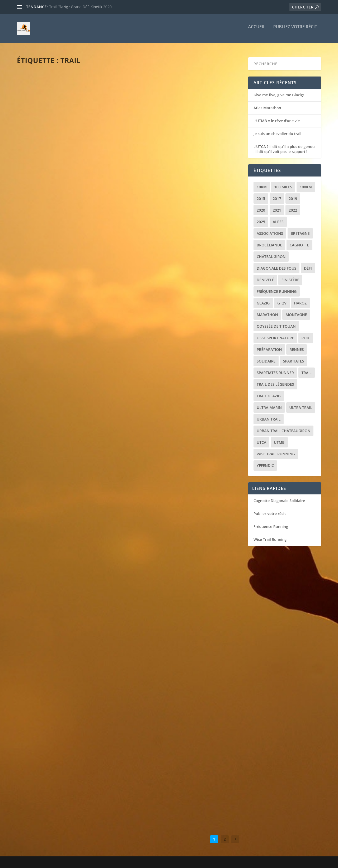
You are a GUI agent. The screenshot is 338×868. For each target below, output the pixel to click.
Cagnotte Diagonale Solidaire (279, 501)
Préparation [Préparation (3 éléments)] (269, 349)
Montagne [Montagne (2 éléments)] (296, 315)
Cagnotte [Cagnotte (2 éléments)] (299, 245)
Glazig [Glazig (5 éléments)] (263, 303)
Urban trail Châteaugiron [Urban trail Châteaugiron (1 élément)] (283, 431)
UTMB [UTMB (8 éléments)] (279, 442)
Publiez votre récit (295, 31)
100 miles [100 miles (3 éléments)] (283, 187)
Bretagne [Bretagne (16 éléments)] (300, 233)
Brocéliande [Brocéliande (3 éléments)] (269, 245)
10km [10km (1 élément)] (262, 187)
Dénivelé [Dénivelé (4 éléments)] (265, 280)
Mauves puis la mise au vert (172, 644)
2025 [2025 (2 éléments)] (261, 222)
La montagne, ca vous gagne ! (175, 769)
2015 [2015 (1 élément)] (261, 199)
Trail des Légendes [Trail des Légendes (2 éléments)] (275, 384)
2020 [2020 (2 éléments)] (261, 210)
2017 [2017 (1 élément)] (277, 199)
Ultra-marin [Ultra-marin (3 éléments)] (269, 407)
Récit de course (70, 150)
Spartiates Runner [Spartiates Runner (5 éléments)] (275, 373)
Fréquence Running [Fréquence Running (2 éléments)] (277, 291)
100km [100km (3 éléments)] (306, 187)
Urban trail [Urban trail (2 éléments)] (269, 419)
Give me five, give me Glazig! (279, 95)
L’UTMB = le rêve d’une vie (169, 141)
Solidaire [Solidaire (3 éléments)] (266, 361)
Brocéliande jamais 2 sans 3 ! (58, 780)
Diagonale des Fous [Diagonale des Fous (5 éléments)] (276, 268)
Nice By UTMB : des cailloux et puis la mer (68, 526)
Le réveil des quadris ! (165, 267)
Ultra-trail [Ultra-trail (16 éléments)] (301, 407)
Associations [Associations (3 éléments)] (270, 233)
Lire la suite (37, 177)
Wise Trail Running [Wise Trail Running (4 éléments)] (276, 454)
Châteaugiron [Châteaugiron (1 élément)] (271, 257)
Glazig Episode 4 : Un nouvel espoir (181, 393)
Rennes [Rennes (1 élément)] (297, 349)
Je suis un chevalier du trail (57, 267)
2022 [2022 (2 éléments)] (293, 210)
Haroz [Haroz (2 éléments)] (301, 303)
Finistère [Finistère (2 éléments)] (290, 280)
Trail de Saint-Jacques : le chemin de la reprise (70, 395)
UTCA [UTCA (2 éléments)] (261, 442)
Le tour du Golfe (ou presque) (175, 518)
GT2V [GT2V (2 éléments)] (282, 303)
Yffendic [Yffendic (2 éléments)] (265, 466)
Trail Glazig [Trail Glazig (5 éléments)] (269, 396)
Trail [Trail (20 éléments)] (307, 373)
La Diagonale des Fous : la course (64, 655)
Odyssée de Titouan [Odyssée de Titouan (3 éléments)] (276, 326)
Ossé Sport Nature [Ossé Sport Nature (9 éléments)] (275, 338)
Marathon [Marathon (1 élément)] (267, 315)
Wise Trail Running (270, 540)
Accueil (257, 31)
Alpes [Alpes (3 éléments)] (278, 222)
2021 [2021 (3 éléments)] (277, 210)
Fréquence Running (271, 527)
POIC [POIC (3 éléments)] (306, 338)
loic (30, 150)
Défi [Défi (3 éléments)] (308, 268)
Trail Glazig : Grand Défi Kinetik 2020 (80, 7)
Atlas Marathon (43, 141)
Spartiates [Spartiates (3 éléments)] (294, 361)
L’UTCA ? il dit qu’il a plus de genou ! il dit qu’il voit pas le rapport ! (284, 149)
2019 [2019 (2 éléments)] (293, 199)
